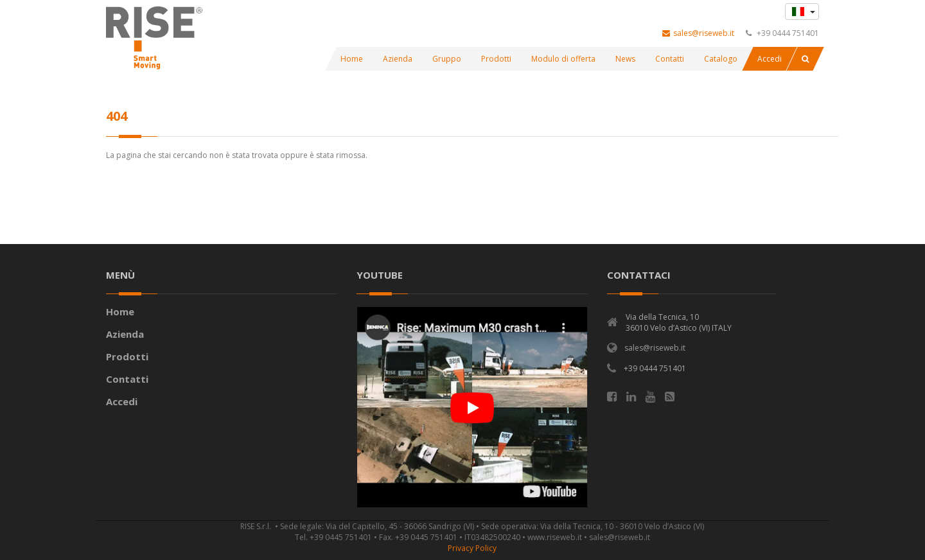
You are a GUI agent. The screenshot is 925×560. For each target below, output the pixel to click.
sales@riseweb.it (698, 33)
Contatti (127, 379)
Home (120, 311)
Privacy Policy (472, 548)
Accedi (122, 401)
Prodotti (127, 356)
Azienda (125, 334)
